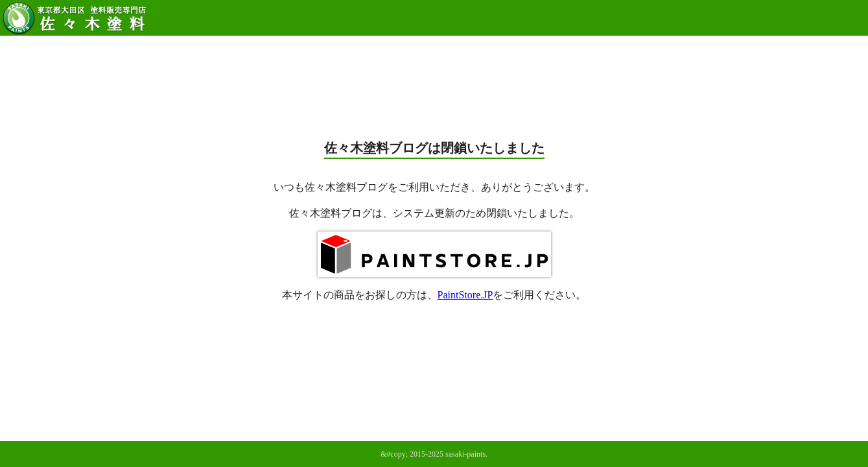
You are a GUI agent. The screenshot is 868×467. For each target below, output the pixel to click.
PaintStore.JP (465, 295)
